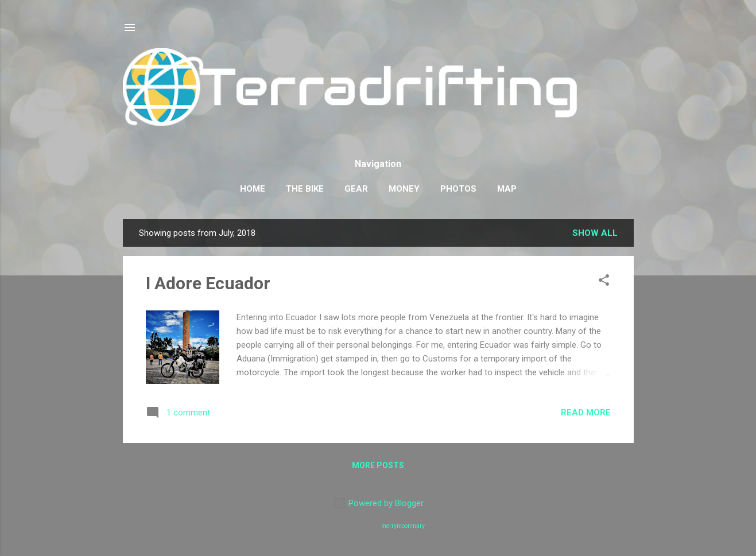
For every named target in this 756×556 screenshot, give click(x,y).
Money (404, 189)
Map (507, 189)
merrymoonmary (403, 526)
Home (253, 189)
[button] (604, 282)
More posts (378, 465)
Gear (356, 189)
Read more (586, 413)
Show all (595, 233)
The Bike (305, 189)
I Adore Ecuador (208, 283)
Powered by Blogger (378, 503)
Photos (458, 189)
